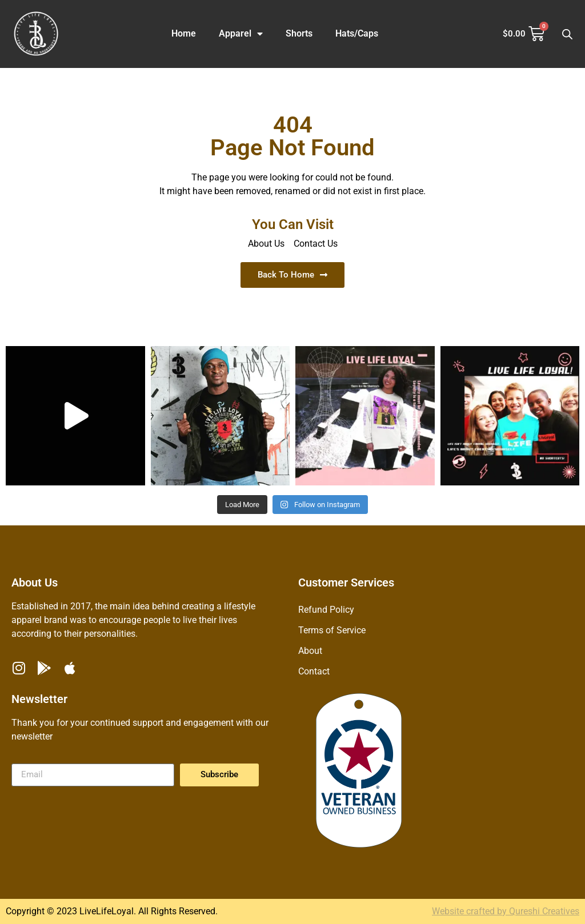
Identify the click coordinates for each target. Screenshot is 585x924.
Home (184, 33)
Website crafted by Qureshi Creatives (506, 911)
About (310, 651)
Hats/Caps (357, 33)
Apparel (241, 34)
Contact (314, 671)
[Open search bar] (567, 34)
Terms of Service (332, 630)
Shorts (299, 33)
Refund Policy (326, 610)
